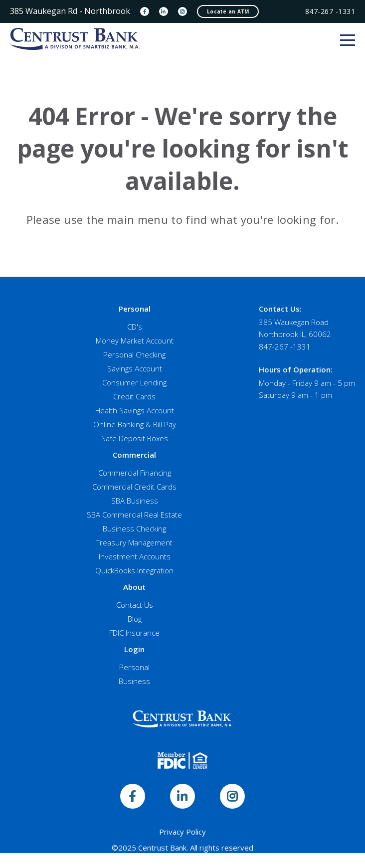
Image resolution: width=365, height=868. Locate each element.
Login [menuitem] (134, 649)
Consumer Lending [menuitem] (134, 382)
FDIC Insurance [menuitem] (134, 633)
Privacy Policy (182, 832)
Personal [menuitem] (135, 309)
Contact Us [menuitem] (135, 605)
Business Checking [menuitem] (134, 528)
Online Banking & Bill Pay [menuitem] (135, 424)
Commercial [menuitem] (134, 455)
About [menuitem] (134, 587)
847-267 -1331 (330, 11)
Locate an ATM (228, 11)
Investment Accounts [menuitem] (135, 556)
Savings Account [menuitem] (135, 368)
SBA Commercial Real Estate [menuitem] (134, 515)
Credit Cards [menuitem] (134, 396)
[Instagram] (182, 11)
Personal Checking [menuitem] (134, 354)
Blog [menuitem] (135, 619)
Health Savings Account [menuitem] (135, 410)
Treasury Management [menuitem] (134, 542)
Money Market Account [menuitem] (135, 341)
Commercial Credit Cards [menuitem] (134, 487)
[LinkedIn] (164, 11)
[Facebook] (145, 11)
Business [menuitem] (134, 681)
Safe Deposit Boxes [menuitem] (135, 438)
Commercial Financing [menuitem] (135, 473)
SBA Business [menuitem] (135, 501)
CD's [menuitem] (135, 327)
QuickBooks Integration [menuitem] (134, 570)
